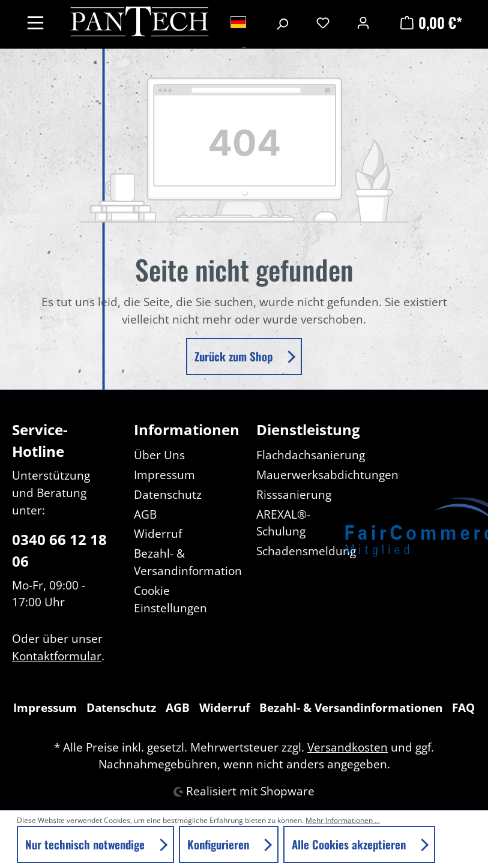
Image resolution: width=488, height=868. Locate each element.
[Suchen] (282, 22)
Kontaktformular (57, 656)
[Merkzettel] (323, 22)
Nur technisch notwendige (86, 844)
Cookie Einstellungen (170, 599)
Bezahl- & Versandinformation (188, 562)
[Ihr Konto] (363, 22)
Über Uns (159, 455)
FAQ (463, 707)
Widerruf (158, 533)
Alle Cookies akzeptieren (350, 844)
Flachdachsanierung (311, 455)
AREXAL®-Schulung (283, 523)
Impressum (164, 475)
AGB (145, 514)
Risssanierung (294, 494)
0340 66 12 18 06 (59, 550)
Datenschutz (168, 494)
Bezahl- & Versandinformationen (351, 707)
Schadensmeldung (306, 551)
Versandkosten (348, 747)
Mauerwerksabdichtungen (327, 475)
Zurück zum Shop (235, 356)
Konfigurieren (220, 844)
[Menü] (35, 22)
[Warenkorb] (430, 22)
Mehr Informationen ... (343, 820)
